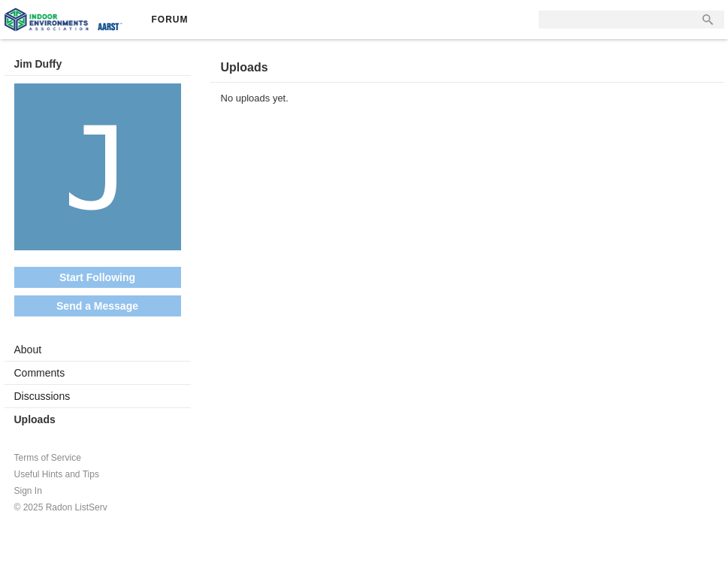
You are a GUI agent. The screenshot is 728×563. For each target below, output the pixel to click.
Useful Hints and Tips (57, 474)
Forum (170, 20)
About (28, 350)
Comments (40, 373)
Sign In (28, 491)
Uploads (35, 419)
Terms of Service (48, 458)
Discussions (42, 396)
